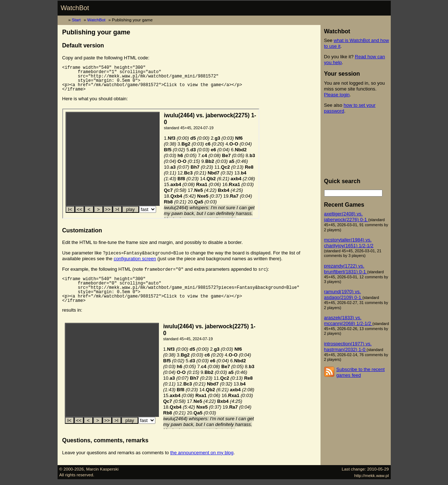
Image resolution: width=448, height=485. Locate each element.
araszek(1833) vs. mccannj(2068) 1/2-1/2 (348, 320)
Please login (337, 95)
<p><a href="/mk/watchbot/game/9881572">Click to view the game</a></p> (161, 164)
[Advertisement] (357, 146)
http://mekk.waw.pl (372, 475)
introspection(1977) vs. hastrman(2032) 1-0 (348, 347)
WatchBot (75, 8)
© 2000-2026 (72, 469)
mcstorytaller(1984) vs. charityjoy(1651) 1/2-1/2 (349, 243)
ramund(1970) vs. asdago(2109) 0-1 (343, 294)
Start (76, 20)
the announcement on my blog (202, 453)
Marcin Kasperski (102, 469)
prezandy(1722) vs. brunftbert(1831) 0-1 (346, 269)
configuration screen (135, 259)
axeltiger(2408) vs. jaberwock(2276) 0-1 (346, 217)
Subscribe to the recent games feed (361, 372)
